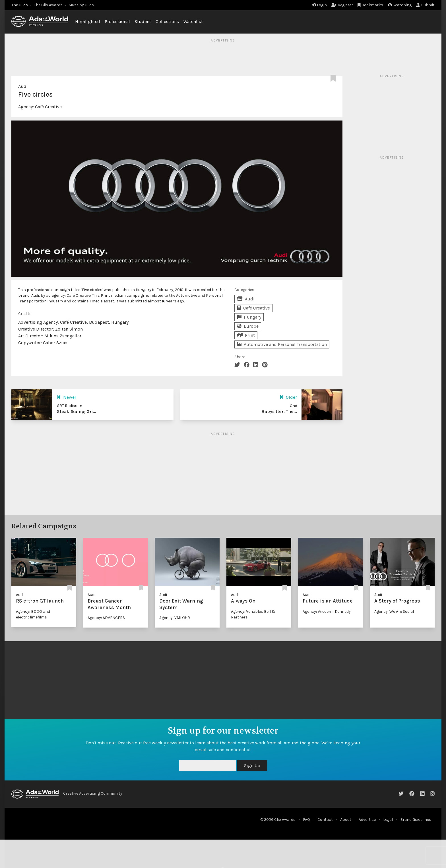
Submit (425, 5)
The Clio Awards (48, 5)
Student (143, 21)
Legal (388, 820)
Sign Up (252, 766)
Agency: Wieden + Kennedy (327, 611)
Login (319, 5)
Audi (23, 86)
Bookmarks (370, 5)
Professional (117, 21)
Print (246, 335)
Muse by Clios (81, 5)
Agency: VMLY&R (175, 618)
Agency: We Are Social (394, 611)
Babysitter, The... (279, 411)
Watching (400, 5)
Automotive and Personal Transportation (282, 344)
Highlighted (88, 21)
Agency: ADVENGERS (106, 618)
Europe (248, 326)
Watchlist (193, 21)
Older (288, 397)
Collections (167, 21)
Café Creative (48, 107)
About (346, 820)
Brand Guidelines (416, 820)
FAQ (306, 820)
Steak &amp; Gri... (77, 411)
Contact (325, 820)
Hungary (249, 317)
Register (342, 5)
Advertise (367, 820)
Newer (67, 397)
